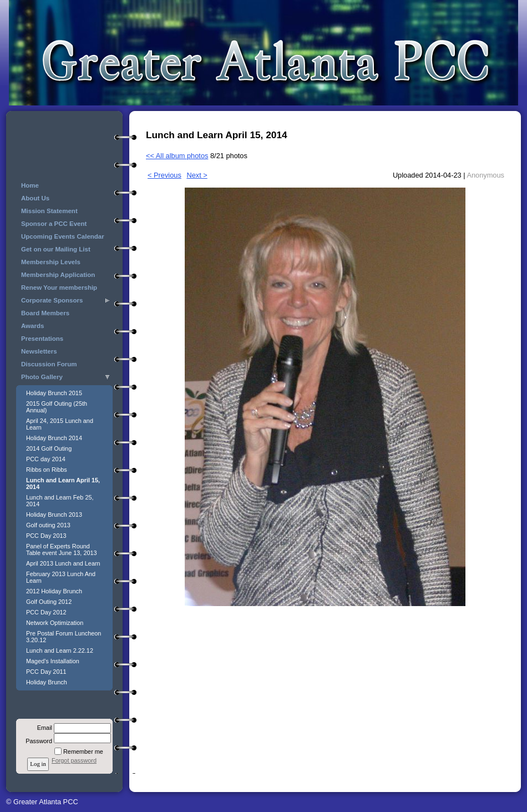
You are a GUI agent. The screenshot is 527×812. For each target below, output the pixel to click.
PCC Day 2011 (46, 672)
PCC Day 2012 (46, 612)
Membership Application (58, 275)
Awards (32, 326)
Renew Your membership (59, 288)
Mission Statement (49, 211)
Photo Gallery (42, 377)
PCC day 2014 (46, 459)
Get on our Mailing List (56, 249)
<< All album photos (177, 156)
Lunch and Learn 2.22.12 (60, 650)
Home (30, 185)
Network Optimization (55, 623)
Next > (197, 175)
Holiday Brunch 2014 (54, 438)
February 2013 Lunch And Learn (61, 577)
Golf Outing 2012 (49, 602)
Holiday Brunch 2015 (54, 393)
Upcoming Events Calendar (63, 236)
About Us (35, 198)
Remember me (83, 752)
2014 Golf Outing (49, 448)
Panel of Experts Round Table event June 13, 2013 (62, 549)
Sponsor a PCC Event (54, 224)
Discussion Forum (49, 364)
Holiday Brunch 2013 (54, 515)
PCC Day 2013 (46, 536)
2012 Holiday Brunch (54, 591)
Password (37, 741)
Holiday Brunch (47, 682)
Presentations (42, 339)
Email (43, 728)
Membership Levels (51, 262)
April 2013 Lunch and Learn (63, 563)
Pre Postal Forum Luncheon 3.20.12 (64, 637)
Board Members (45, 313)
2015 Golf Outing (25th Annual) (57, 407)
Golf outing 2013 (48, 525)
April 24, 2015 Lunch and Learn (60, 424)
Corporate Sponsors (52, 300)
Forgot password (74, 760)
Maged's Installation (53, 661)
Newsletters (39, 351)
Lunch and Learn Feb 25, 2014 (60, 501)
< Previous (164, 175)
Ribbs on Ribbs (47, 470)
